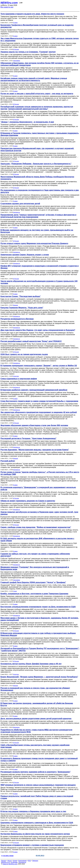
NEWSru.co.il (5, 862)
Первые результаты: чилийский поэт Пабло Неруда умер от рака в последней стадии (37, 797)
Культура (16, 376)
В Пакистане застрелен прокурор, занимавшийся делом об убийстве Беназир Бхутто (37, 704)
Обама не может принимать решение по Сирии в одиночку (28, 501)
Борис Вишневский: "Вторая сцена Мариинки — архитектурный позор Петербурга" (39, 677)
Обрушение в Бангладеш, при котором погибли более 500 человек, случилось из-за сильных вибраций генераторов (40, 64)
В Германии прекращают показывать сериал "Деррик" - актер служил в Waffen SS (39, 366)
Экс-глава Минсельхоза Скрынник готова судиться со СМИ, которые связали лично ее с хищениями (40, 40)
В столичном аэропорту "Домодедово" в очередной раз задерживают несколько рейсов (38, 488)
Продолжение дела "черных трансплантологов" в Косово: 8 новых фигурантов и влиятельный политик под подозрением (38, 216)
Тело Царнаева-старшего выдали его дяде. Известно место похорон (32, 14)
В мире (15, 23)
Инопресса (16, 212)
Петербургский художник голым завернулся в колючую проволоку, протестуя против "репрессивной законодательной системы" (37, 108)
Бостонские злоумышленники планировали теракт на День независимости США (38, 607)
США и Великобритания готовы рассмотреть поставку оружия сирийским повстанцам (35, 746)
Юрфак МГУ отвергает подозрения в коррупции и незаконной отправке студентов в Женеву (40, 267)
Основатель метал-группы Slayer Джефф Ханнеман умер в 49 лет (31, 664)
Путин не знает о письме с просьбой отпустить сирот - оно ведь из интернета (37, 94)
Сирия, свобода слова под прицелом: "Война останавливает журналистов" (36, 527)
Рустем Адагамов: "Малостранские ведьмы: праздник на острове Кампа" (35, 450)
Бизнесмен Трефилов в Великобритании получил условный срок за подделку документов (37, 26)
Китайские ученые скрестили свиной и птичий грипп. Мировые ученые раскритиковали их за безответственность (34, 79)
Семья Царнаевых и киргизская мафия (19, 379)
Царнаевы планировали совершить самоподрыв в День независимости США (37, 823)
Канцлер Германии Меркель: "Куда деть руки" (22, 308)
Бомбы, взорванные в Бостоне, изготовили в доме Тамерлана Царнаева (34, 594)
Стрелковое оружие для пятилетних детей (20, 204)
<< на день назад (7, 856)
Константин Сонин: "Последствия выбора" (21, 296)
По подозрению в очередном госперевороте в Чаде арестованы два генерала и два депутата (40, 191)
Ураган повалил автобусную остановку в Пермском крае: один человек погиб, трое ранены (39, 513)
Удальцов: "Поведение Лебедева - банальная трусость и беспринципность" (36, 164)
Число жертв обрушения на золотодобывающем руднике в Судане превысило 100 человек (39, 282)
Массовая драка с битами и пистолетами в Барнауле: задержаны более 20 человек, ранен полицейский (40, 619)
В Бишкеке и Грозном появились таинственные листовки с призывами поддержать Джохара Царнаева (40, 134)
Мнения (15, 305)
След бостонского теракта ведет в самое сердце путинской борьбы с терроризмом (39, 401)
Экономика (16, 61)
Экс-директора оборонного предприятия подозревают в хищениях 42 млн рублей (39, 412)
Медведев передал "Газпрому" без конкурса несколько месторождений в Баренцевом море (35, 568)
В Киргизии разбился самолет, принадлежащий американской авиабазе (34, 390)
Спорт (15, 591)
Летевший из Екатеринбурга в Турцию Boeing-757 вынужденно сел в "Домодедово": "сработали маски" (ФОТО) (40, 650)
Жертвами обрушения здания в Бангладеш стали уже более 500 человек (34, 425)
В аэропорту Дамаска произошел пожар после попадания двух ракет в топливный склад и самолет (39, 760)
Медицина (16, 727)
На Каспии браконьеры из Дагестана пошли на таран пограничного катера (35, 834)
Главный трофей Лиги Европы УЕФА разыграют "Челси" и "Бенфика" (33, 582)
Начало (4, 861)
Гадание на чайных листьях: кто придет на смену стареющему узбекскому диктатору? (35, 555)
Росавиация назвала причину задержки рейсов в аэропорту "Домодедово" (36, 772)
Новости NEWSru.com (10, 864)
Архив (15, 861)
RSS (29, 861)
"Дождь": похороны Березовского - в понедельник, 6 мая (27, 122)
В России (16, 49)
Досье (9, 861)
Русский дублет (8, 461)
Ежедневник (22, 861)
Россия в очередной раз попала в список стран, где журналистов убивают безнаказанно (35, 689)
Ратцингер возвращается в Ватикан (17, 319)
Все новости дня (7, 7)
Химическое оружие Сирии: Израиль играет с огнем (25, 255)
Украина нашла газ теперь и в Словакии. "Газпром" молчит (28, 52)
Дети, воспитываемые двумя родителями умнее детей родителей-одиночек (36, 719)
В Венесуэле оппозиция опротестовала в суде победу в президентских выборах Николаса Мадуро (38, 634)
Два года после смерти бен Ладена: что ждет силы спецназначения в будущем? (38, 330)
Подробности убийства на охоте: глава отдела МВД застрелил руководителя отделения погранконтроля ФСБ (36, 731)
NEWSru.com (9, 3)
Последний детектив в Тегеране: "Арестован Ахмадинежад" (28, 438)
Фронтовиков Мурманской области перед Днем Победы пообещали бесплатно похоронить (37, 178)
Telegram (35, 861)
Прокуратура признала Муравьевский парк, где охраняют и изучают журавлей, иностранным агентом (37, 149)
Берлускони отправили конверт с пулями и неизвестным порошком (32, 845)
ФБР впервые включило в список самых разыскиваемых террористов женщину (38, 785)
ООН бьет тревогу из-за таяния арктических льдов (24, 354)
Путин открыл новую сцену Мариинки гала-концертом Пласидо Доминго (34, 243)
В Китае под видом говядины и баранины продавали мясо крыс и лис (33, 811)
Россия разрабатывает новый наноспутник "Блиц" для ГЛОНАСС (31, 341)
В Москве (14, 862)
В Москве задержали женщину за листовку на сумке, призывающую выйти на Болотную (37, 231)
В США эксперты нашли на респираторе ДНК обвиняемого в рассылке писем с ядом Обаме (37, 540)
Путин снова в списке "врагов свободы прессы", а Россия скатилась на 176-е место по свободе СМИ (40, 473)
